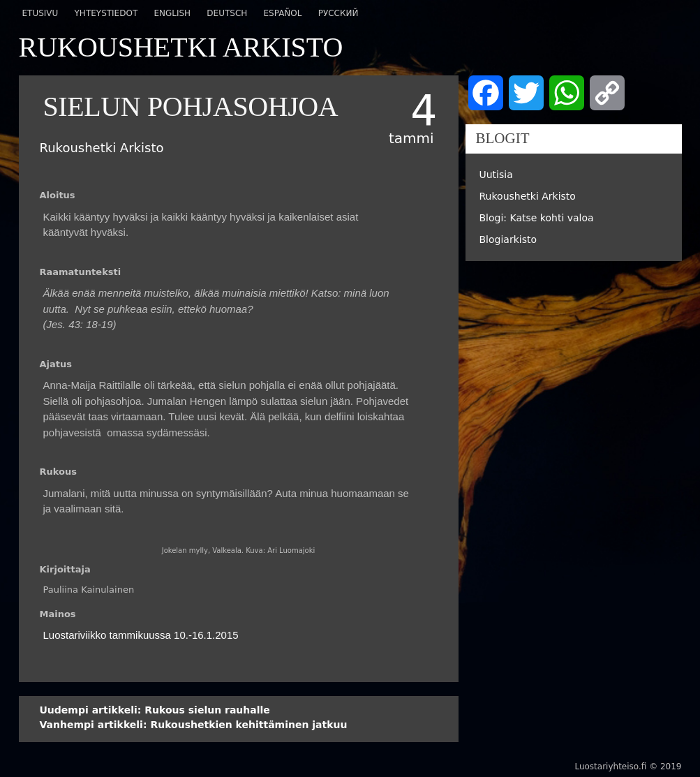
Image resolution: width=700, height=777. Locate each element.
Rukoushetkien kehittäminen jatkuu (194, 725)
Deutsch (227, 13)
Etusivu (40, 13)
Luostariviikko (75, 635)
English (172, 13)
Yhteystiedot (106, 13)
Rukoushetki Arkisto (528, 196)
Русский (338, 13)
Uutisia (496, 175)
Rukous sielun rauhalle (155, 710)
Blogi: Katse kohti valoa (537, 218)
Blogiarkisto (508, 239)
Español (282, 13)
